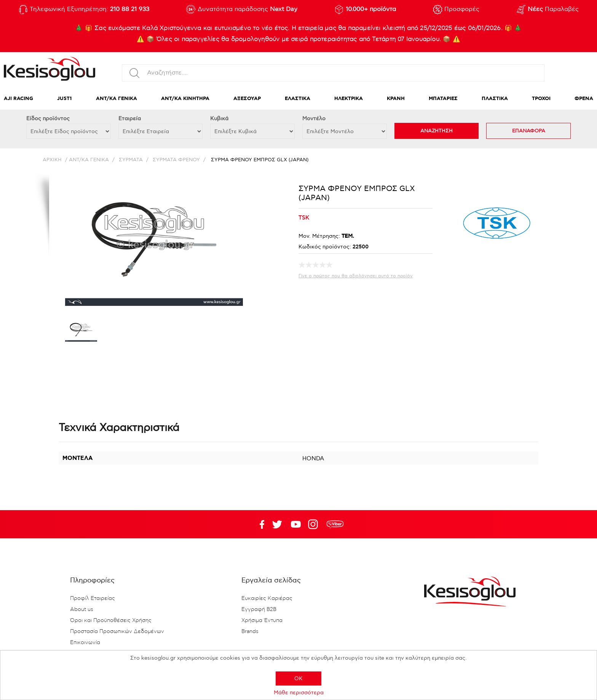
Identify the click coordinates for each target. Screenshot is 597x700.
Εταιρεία (130, 119)
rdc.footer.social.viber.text (335, 524)
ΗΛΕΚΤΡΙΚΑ (349, 99)
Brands (250, 632)
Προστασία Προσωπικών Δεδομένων (117, 632)
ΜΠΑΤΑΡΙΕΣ (443, 99)
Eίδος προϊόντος (48, 119)
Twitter (296, 524)
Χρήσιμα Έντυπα (262, 620)
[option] (81, 331)
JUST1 (65, 99)
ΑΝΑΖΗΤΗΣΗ (437, 131)
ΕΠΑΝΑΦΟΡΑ (529, 131)
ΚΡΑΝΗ (396, 99)
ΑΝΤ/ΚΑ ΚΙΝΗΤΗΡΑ (185, 99)
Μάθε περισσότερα (299, 693)
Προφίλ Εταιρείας (93, 598)
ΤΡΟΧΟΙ (541, 99)
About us (82, 609)
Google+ (314, 524)
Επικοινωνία (85, 643)
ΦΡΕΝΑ (584, 99)
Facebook (259, 524)
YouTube (277, 524)
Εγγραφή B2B (259, 609)
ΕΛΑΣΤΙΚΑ (298, 99)
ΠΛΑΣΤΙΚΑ (495, 99)
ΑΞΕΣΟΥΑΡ (247, 99)
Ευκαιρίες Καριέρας (267, 598)
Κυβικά (219, 119)
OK (298, 679)
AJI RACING (18, 99)
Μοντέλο (314, 119)
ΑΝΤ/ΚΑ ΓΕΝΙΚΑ (117, 99)
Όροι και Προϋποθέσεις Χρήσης (111, 620)
